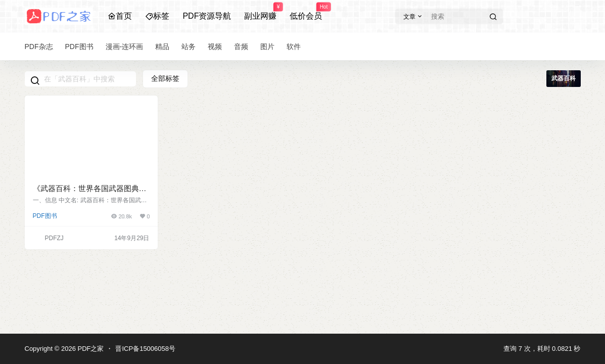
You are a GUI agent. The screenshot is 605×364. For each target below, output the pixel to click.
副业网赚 (260, 12)
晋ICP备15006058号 (145, 349)
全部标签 (165, 78)
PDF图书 (45, 216)
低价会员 (306, 12)
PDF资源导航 (207, 16)
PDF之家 (90, 349)
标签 (157, 16)
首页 (120, 16)
